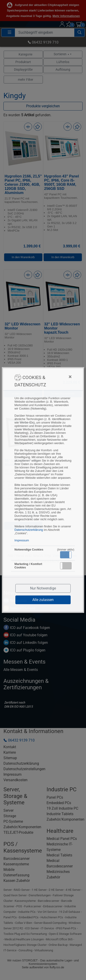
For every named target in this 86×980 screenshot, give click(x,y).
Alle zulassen (43, 600)
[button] (66, 555)
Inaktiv (68, 566)
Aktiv (66, 555)
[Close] (61, 377)
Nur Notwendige (43, 588)
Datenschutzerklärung (29, 530)
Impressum (22, 540)
